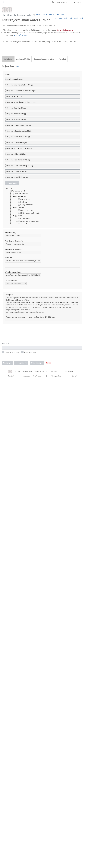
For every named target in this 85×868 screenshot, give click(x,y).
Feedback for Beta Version (32, 376)
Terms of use (70, 371)
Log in (79, 2)
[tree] (42, 207)
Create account (61, 2)
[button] (12, 183)
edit (18, 66)
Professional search (76, 18)
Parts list (62, 59)
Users (59, 30)
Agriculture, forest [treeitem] (17, 191)
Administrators (67, 30)
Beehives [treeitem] (22, 202)
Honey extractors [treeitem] (25, 205)
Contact (11, 376)
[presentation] (19, 49)
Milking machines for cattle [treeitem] (29, 221)
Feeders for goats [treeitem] (25, 210)
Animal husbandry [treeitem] (20, 194)
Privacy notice (56, 376)
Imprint (54, 371)
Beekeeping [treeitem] (21, 196)
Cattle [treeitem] (18, 216)
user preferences (20, 35)
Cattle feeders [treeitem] (24, 219)
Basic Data (8, 59)
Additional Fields (23, 59)
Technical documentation (44, 59)
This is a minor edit (12, 352)
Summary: (6, 343)
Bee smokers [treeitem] (24, 199)
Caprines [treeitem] (19, 208)
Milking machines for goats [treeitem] (29, 213)
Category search (61, 18)
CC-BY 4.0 (73, 376)
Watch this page (30, 352)
